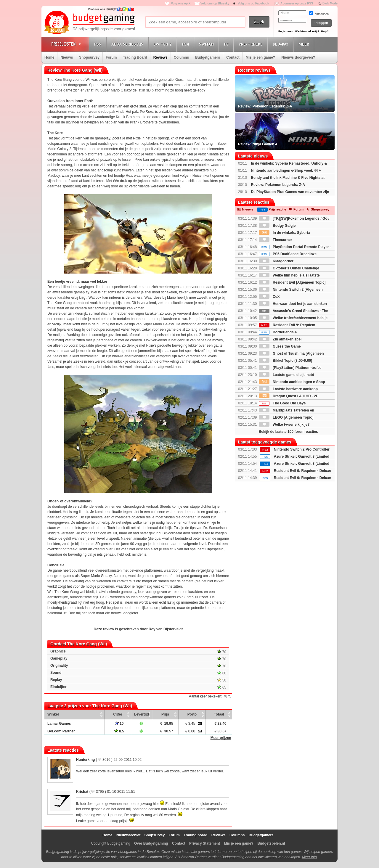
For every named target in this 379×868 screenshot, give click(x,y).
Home (49, 57)
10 (119, 724)
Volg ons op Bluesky (215, 3)
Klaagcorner (276, 261)
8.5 (119, 731)
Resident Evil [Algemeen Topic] (292, 282)
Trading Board (135, 57)
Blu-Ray (281, 44)
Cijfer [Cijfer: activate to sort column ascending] (118, 714)
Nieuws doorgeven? (298, 57)
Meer (305, 44)
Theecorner (276, 240)
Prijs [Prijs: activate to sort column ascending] (165, 714)
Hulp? (325, 31)
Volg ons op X (181, 3)
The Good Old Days (282, 403)
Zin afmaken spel (280, 339)
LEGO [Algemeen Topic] (286, 417)
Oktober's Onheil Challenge (289, 268)
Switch (207, 44)
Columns (181, 57)
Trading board (195, 835)
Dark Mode (330, 3)
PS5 (99, 44)
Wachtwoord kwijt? (307, 31)
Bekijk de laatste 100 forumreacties (288, 432)
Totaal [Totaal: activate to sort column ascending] (219, 714)
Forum (111, 57)
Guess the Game (280, 346)
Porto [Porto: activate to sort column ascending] (192, 714)
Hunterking (85, 760)
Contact (233, 57)
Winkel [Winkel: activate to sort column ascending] (53, 714)
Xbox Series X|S (128, 44)
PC (227, 44)
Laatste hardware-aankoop (288, 389)
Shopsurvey (89, 57)
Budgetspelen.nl (271, 843)
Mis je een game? (260, 57)
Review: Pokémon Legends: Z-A (278, 185)
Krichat (82, 792)
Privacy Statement (205, 843)
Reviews (160, 57)
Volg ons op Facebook (253, 3)
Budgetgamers (208, 57)
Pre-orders (252, 44)
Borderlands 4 (278, 332)
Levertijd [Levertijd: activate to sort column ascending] (142, 714)
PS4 (186, 44)
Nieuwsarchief (128, 835)
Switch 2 (163, 44)
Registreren (286, 31)
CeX (269, 297)
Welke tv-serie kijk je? (284, 425)
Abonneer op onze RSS (297, 3)
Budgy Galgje (277, 226)
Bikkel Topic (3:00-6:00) (286, 361)
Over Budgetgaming (151, 843)
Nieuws (67, 57)
